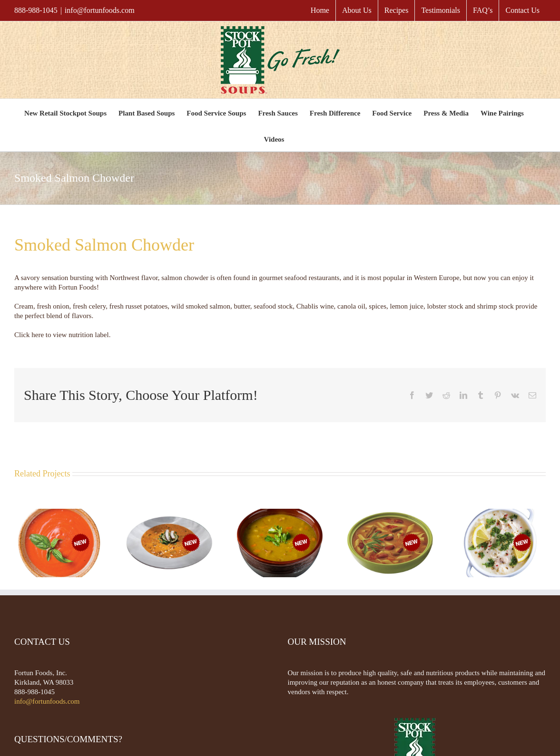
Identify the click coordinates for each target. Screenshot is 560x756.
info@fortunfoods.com (100, 10)
